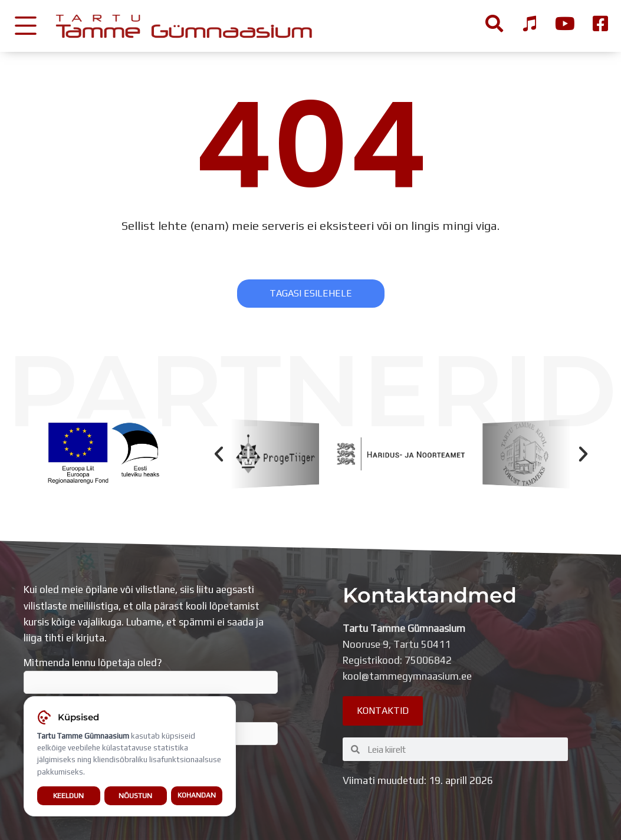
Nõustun (135, 795)
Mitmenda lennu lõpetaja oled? (151, 676)
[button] (219, 454)
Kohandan (197, 795)
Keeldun (68, 795)
